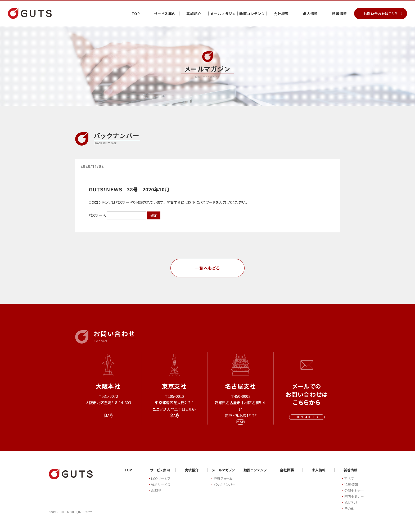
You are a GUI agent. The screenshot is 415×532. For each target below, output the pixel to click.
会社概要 (281, 14)
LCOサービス (161, 483)
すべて (349, 483)
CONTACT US (307, 417)
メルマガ (351, 508)
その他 (349, 513)
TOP (136, 14)
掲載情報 (351, 489)
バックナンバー (225, 489)
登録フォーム (223, 483)
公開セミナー (354, 495)
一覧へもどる (208, 268)
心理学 (156, 495)
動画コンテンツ (252, 14)
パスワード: (117, 215)
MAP (108, 420)
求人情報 (310, 14)
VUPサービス (161, 489)
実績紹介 (194, 14)
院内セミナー (354, 501)
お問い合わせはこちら (381, 14)
